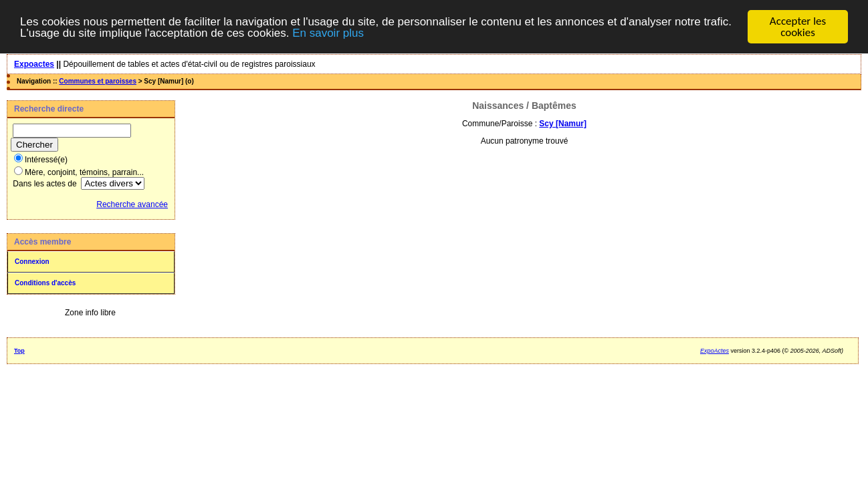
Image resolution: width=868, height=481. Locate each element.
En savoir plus (328, 33)
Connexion (32, 262)
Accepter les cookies (798, 27)
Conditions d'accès (45, 283)
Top (19, 351)
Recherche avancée (132, 204)
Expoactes (34, 64)
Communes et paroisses (98, 81)
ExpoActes (715, 351)
